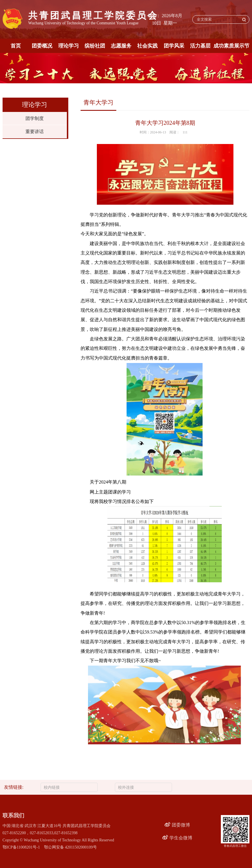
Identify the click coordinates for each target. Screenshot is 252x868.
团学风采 (174, 46)
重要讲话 (35, 132)
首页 (16, 46)
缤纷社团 (95, 46)
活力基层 (200, 46)
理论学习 (69, 46)
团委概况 (42, 46)
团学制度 (35, 118)
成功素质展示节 (231, 46)
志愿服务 (121, 46)
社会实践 (147, 46)
